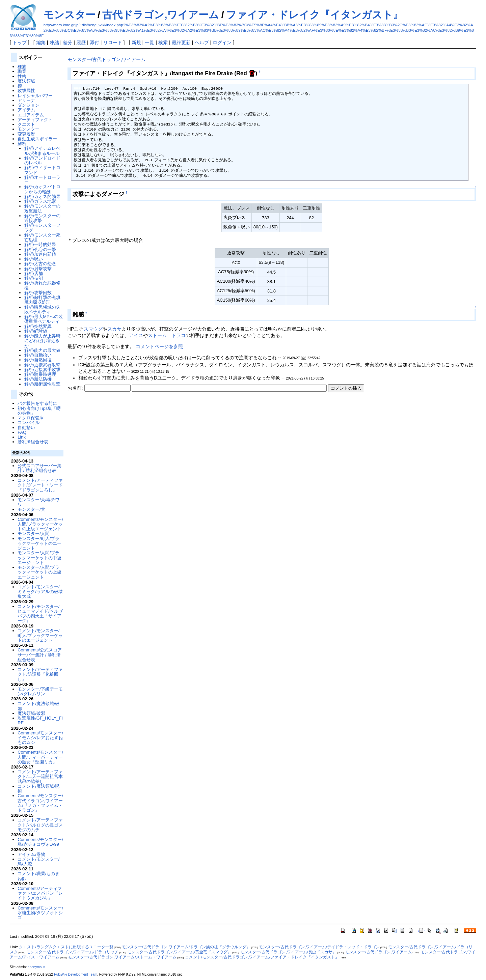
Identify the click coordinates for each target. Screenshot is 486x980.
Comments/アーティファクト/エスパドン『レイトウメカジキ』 (40, 893)
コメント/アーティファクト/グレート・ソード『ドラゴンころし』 (40, 485)
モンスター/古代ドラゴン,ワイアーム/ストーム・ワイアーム (122, 957)
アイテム (26, 110)
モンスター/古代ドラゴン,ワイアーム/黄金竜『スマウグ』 (180, 952)
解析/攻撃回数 (38, 293)
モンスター (70, 15)
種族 (22, 67)
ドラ (176, 335)
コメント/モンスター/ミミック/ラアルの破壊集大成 (40, 592)
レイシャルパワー (35, 96)
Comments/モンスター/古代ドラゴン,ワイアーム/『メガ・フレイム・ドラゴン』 (40, 803)
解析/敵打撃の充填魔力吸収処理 (43, 300)
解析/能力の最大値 (43, 350)
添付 (94, 43)
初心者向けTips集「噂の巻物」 (39, 411)
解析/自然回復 (38, 360)
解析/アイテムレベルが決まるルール (43, 151)
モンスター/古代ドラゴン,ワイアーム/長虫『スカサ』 (288, 952)
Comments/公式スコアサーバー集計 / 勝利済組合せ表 (40, 655)
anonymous (36, 967)
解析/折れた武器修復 (43, 285)
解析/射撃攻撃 (38, 269)
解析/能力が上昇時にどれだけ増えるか (43, 341)
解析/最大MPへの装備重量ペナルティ (44, 319)
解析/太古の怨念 (40, 264)
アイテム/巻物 (31, 854)
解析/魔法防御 (38, 379)
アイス (136, 335)
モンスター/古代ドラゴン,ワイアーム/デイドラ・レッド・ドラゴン (319, 947)
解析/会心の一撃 (40, 249)
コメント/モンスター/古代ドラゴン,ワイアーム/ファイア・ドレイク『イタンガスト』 (262, 957)
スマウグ (93, 329)
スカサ (114, 329)
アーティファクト (35, 120)
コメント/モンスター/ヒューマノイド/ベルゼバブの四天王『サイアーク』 (40, 614)
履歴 (81, 43)
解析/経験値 (36, 331)
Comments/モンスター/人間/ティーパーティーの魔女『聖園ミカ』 (40, 757)
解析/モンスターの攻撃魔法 (43, 208)
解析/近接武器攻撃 (43, 365)
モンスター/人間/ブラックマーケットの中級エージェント (39, 558)
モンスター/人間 (34, 534)
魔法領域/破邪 (31, 713)
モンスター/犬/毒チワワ (38, 502)
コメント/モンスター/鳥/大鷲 (38, 861)
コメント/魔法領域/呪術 (38, 789)
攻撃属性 (26, 91)
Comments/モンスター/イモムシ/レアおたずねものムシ (40, 738)
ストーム (157, 335)
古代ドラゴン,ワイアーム (161, 15)
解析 (22, 144)
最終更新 (181, 43)
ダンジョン (29, 105)
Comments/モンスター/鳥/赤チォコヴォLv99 (40, 842)
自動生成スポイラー (37, 139)
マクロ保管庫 (31, 418)
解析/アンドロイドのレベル (43, 160)
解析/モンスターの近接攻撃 (43, 218)
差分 (67, 43)
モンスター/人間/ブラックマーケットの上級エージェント (39, 572)
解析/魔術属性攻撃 (43, 384)
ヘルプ (202, 43)
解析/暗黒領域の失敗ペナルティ (43, 310)
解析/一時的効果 (40, 244)
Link (22, 437)
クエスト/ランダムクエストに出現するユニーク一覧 (66, 947)
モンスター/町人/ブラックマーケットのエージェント (39, 543)
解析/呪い (34, 259)
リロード (113, 43)
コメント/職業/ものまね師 (38, 876)
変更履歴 (26, 134)
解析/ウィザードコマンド (43, 170)
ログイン (222, 43)
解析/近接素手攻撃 (43, 370)
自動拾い (26, 428)
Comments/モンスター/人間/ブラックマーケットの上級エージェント (40, 524)
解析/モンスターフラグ (43, 228)
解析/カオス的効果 (43, 197)
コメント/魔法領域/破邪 (38, 706)
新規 (136, 43)
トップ (20, 43)
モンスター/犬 (31, 509)
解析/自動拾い (38, 355)
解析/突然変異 (38, 326)
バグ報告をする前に (37, 403)
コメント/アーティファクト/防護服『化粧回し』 (40, 674)
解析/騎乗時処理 (40, 374)
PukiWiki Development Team (76, 974)
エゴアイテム (31, 115)
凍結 (54, 43)
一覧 (150, 43)
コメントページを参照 (159, 346)
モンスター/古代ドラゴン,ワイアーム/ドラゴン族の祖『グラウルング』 (186, 947)
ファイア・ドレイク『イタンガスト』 (315, 15)
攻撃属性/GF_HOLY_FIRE (40, 720)
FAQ (22, 432)
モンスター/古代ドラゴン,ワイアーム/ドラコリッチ (73, 952)
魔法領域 (26, 81)
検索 (163, 43)
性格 (22, 76)
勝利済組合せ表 (33, 442)
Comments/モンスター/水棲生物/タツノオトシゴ (40, 913)
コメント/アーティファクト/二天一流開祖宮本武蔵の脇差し (40, 777)
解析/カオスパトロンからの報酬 (43, 189)
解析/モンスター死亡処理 (43, 237)
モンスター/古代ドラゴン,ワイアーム (107, 59)
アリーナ (26, 100)
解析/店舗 (34, 273)
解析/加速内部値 (40, 254)
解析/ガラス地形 (40, 201)
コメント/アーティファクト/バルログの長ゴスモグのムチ (40, 825)
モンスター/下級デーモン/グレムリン (40, 691)
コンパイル (29, 423)
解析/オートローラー (43, 180)
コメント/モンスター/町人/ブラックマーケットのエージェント (40, 636)
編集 (41, 43)
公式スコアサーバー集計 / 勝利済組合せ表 (39, 468)
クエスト (26, 124)
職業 (22, 71)
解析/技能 (34, 278)
